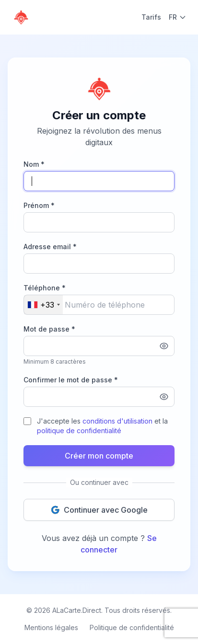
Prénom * (39, 205)
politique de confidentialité (79, 431)
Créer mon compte (99, 456)
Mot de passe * (49, 329)
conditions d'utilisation (117, 421)
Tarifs (151, 17)
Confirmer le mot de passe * (71, 380)
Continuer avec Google (99, 510)
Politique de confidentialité (132, 627)
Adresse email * (50, 247)
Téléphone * (45, 288)
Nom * (34, 164)
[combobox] (43, 305)
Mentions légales (51, 627)
